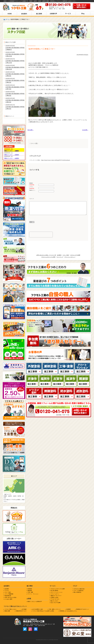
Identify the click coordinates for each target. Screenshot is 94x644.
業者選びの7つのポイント (83, 609)
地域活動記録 (8, 596)
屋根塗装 (30, 591)
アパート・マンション (33, 594)
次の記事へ (85, 130)
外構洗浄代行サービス (21, 611)
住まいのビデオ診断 (55, 603)
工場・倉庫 (30, 592)
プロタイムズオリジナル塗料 (48, 257)
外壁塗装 (30, 589)
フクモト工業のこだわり (10, 609)
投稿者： (32, 184)
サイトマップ (60, 257)
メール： (32, 188)
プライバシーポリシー (70, 257)
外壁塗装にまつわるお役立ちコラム (68, 611)
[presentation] (41, 235)
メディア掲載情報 (9, 594)
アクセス (7, 591)
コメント (32, 199)
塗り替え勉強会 (54, 591)
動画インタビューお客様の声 (35, 602)
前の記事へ (31, 130)
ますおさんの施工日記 (79, 589)
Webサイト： (33, 190)
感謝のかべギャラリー (56, 596)
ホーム (7, 19)
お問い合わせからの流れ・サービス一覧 (46, 255)
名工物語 (24, 609)
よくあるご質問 (8, 599)
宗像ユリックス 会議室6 (12, 155)
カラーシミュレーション (57, 592)
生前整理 (68, 609)
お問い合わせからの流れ (10, 597)
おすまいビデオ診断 (75, 255)
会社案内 (59, 255)
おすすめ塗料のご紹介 (38, 609)
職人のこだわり (54, 601)
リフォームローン (55, 594)
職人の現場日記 (77, 592)
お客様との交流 (54, 597)
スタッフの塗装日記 (79, 591)
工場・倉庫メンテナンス (55, 609)
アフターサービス (55, 599)
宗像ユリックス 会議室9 (12, 151)
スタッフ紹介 (66, 255)
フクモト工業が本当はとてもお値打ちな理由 (43, 611)
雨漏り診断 (7, 611)
